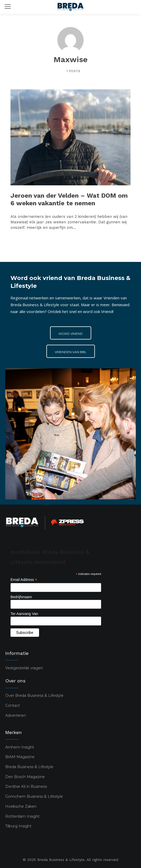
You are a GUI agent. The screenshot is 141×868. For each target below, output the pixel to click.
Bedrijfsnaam (21, 597)
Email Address (24, 580)
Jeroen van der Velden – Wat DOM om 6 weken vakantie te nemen (69, 199)
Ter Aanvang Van (24, 614)
